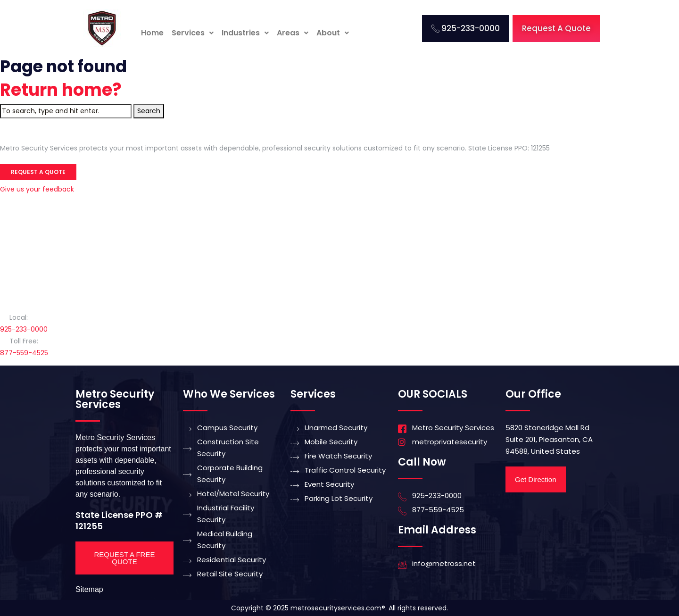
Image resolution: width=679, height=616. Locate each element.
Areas (293, 33)
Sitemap (89, 589)
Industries (245, 33)
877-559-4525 (24, 353)
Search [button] (149, 111)
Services (193, 33)
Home (152, 33)
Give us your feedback (37, 189)
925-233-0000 (24, 329)
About (333, 33)
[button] (193, 33)
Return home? (61, 90)
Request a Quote (38, 172)
